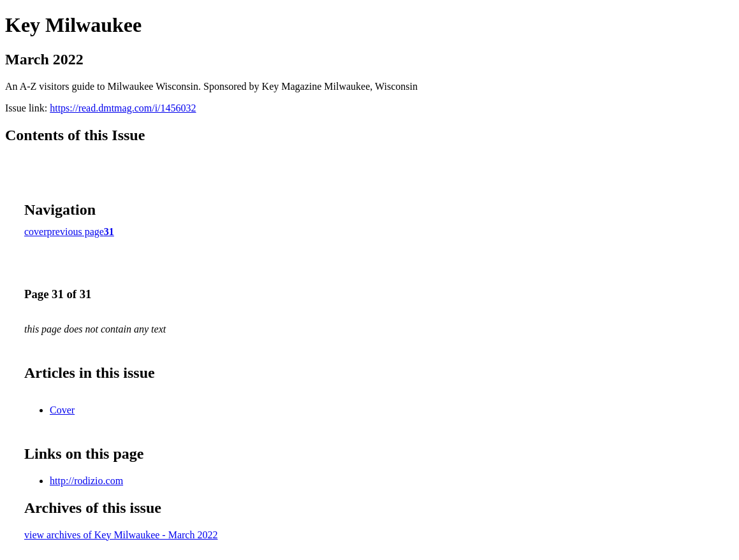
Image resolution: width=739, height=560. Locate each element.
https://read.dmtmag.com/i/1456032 (123, 108)
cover (36, 232)
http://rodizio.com (86, 481)
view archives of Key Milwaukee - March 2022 (121, 535)
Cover (62, 410)
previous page (76, 232)
